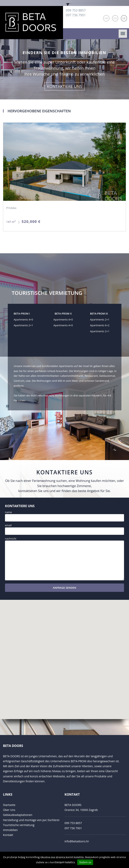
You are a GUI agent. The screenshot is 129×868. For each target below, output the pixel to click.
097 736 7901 (76, 15)
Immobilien (10, 830)
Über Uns (9, 810)
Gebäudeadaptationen (18, 815)
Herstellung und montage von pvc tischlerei (31, 820)
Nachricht (11, 539)
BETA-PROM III (99, 314)
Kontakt (8, 835)
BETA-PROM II (63, 314)
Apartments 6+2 (100, 325)
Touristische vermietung (19, 825)
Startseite (9, 805)
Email (8, 525)
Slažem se (85, 862)
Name (8, 512)
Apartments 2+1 (23, 325)
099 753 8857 (76, 10)
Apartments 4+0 (23, 319)
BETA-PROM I (22, 314)
